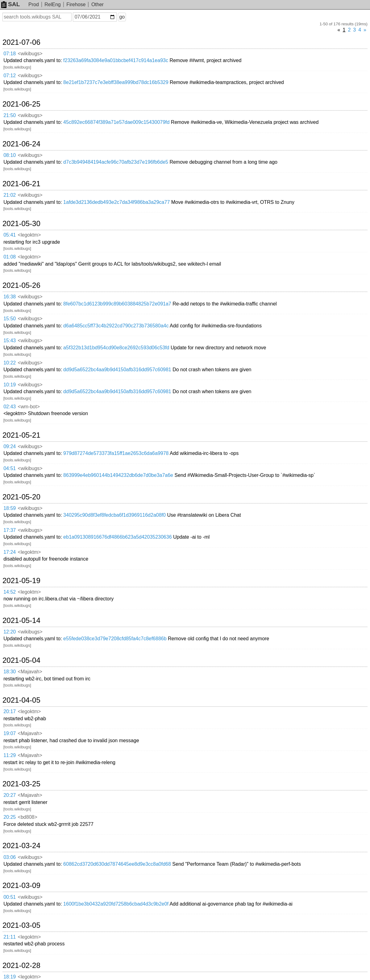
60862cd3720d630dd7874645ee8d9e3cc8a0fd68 (117, 864)
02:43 (10, 407)
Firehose (76, 4)
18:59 (10, 508)
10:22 (10, 363)
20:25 (10, 817)
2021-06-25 (21, 104)
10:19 (10, 385)
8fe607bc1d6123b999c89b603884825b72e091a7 (117, 304)
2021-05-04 (21, 660)
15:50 (10, 319)
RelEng (52, 4)
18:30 (10, 672)
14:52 (10, 592)
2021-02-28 (21, 965)
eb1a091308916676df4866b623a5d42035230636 (117, 537)
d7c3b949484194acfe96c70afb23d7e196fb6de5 (116, 162)
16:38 (10, 297)
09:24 (10, 446)
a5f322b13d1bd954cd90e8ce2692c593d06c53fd (116, 348)
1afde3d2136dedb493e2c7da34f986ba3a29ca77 (116, 202)
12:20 (10, 632)
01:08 (10, 257)
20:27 (10, 795)
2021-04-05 (21, 700)
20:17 (10, 711)
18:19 (10, 977)
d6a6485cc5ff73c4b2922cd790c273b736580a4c (116, 326)
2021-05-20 (21, 497)
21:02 (10, 195)
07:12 (10, 76)
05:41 (10, 235)
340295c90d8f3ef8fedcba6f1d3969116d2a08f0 (114, 515)
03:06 (10, 857)
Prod (34, 4)
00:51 (10, 897)
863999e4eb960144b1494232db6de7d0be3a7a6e (118, 475)
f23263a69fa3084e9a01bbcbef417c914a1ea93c (116, 60)
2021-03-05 (21, 925)
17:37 (10, 530)
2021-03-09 (21, 885)
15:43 (10, 341)
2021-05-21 (21, 435)
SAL (10, 4)
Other (98, 4)
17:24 (10, 552)
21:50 (10, 115)
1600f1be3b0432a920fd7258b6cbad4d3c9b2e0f (116, 904)
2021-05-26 (21, 285)
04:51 (10, 468)
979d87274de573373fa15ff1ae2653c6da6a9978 (116, 453)
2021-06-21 (21, 184)
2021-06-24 (21, 144)
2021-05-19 (21, 581)
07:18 (10, 54)
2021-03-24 (21, 846)
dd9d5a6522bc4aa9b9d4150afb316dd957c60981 (117, 370)
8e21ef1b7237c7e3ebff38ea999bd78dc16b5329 (116, 82)
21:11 (10, 937)
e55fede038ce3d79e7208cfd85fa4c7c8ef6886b (115, 639)
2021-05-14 (21, 620)
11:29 (10, 755)
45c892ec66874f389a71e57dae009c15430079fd (116, 122)
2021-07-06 (21, 42)
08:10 (10, 155)
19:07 (10, 733)
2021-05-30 (21, 224)
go (122, 17)
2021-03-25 (21, 784)
